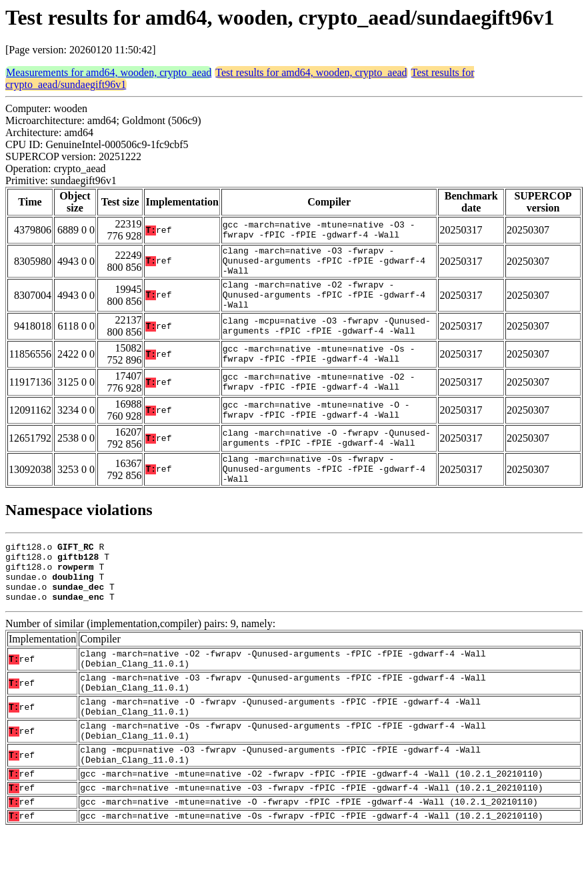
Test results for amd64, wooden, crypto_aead (311, 72)
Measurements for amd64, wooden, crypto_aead (109, 72)
